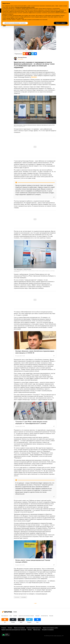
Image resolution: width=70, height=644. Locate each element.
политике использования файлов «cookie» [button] (25, 7)
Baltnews (34, 77)
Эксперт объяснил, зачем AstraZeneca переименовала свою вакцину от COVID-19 (35, 352)
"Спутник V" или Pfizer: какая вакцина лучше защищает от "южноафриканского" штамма (31, 422)
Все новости (5, 616)
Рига (11, 616)
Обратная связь (37, 630)
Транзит (37, 616)
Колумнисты (17, 597)
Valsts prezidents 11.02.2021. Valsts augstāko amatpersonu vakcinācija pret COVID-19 (34, 271)
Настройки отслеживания (48, 630)
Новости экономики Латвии (26, 616)
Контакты (10, 628)
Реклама (30, 630)
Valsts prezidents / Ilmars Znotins (21, 271)
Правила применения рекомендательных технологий (14, 630)
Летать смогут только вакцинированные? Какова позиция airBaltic (33, 561)
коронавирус (24, 597)
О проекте (4, 628)
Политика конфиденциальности (34, 628)
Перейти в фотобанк (29, 51)
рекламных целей (60, 11)
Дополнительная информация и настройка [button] (15, 23)
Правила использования (19, 628)
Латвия (15, 616)
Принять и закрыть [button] (61, 23)
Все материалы (21, 59)
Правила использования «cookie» (50, 628)
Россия (51, 616)
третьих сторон (25, 9)
